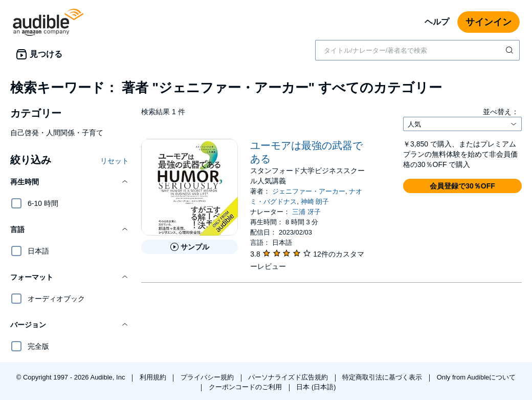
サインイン (489, 22)
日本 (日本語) (316, 387)
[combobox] (417, 50)
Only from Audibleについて (476, 377)
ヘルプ (437, 22)
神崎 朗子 (315, 202)
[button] (70, 182)
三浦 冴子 (306, 212)
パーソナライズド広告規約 (289, 377)
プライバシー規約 (208, 377)
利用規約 (154, 377)
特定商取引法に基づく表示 (383, 377)
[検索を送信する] (511, 50)
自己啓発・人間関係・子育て (57, 133)
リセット (115, 161)
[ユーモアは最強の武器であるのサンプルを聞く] (190, 247)
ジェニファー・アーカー (309, 191)
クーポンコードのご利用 (246, 387)
